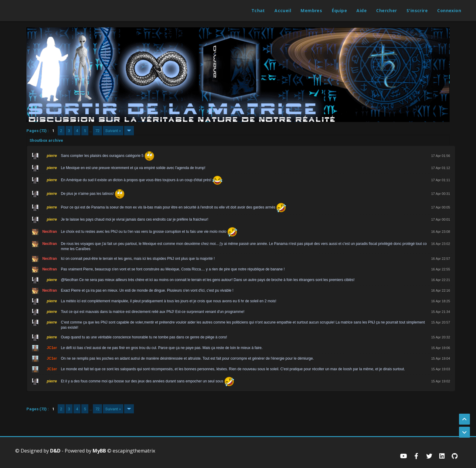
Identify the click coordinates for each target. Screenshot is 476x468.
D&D (55, 451)
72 (97, 131)
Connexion (449, 10)
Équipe (339, 10)
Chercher (386, 10)
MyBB (99, 451)
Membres (311, 10)
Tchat (258, 10)
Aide (362, 10)
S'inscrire (417, 10)
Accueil (283, 10)
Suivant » (113, 131)
